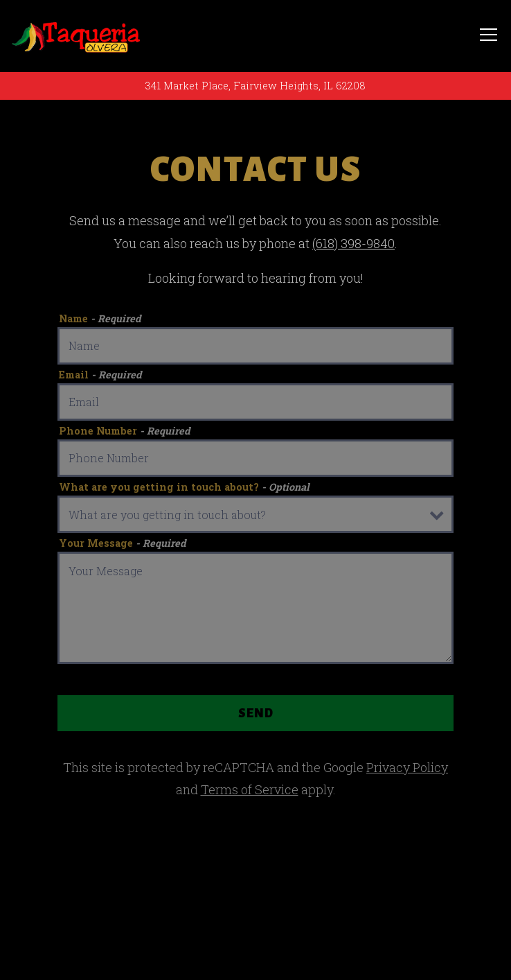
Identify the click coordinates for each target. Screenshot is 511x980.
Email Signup (256, 954)
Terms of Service (250, 789)
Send (256, 713)
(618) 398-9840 (353, 243)
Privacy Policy (407, 767)
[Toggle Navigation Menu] (488, 35)
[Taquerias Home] (76, 36)
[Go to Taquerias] (256, 86)
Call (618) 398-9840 (256, 901)
